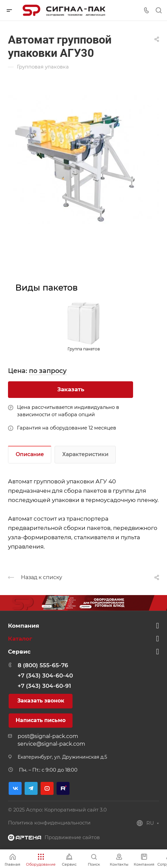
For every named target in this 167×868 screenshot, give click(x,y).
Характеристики (85, 454)
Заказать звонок (41, 701)
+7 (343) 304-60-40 (45, 676)
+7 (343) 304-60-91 (44, 686)
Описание (30, 454)
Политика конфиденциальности (49, 823)
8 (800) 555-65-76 (43, 665)
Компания (24, 626)
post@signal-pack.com (48, 736)
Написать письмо (41, 720)
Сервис (19, 652)
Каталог (20, 639)
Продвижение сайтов (72, 837)
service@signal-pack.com (51, 744)
